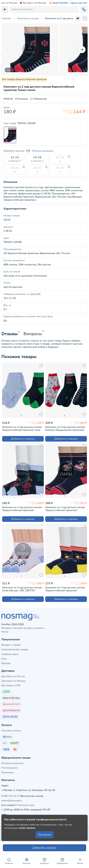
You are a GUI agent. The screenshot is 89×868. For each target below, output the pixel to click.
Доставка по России (13, 676)
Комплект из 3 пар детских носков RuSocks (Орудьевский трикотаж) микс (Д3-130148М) (65, 428)
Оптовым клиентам (12, 763)
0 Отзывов (22, 99)
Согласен (45, 835)
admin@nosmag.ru (12, 801)
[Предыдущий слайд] (7, 50)
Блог (4, 659)
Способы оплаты (11, 731)
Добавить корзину (45, 848)
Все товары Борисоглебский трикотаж (24, 79)
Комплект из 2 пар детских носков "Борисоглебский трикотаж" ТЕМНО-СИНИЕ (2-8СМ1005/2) (65, 589)
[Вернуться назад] (5, 9)
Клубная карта (10, 654)
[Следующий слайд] (82, 50)
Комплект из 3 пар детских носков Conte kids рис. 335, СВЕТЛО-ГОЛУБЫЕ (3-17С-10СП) (22, 589)
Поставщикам (9, 768)
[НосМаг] (44, 617)
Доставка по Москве (13, 681)
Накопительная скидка (15, 649)
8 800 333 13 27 (11, 796)
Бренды (6, 663)
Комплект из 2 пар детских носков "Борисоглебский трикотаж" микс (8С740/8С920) (22, 428)
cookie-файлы (27, 828)
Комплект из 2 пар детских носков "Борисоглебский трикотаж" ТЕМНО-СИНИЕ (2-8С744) (22, 509)
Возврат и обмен (11, 645)
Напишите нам (26, 805)
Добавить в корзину (23, 439)
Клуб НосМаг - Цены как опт (68, 3)
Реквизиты (8, 772)
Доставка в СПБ (11, 685)
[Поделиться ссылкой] (78, 18)
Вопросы (33, 334)
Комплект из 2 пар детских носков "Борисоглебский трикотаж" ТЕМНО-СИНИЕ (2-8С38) (65, 509)
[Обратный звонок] (84, 9)
